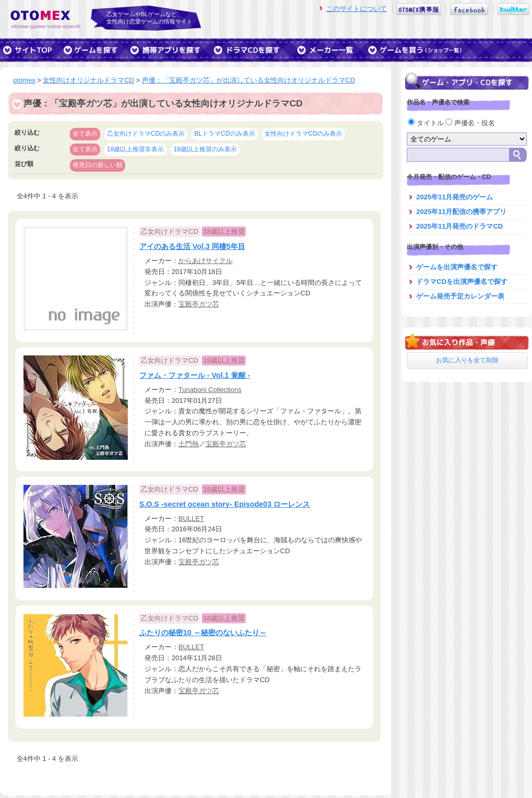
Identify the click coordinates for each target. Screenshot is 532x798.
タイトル (427, 123)
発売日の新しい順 (98, 165)
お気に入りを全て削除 (467, 360)
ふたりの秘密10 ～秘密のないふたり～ (203, 633)
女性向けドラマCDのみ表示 (303, 134)
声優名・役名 (470, 123)
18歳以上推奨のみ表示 (205, 149)
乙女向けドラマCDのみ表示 (146, 134)
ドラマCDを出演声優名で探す (462, 282)
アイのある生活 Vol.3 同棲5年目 (192, 246)
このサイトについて (356, 9)
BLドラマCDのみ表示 (224, 134)
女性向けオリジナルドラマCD (88, 80)
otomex (24, 80)
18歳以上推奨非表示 (135, 149)
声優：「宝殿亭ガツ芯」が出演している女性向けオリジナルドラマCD (249, 80)
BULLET (191, 519)
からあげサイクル (205, 261)
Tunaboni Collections (210, 390)
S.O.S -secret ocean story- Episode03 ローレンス (225, 504)
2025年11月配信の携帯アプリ (461, 212)
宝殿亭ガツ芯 (199, 304)
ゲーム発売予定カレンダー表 (460, 296)
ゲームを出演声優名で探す (457, 267)
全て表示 (85, 134)
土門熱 (189, 444)
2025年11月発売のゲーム (455, 197)
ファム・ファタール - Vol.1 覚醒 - (195, 375)
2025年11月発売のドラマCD (460, 226)
